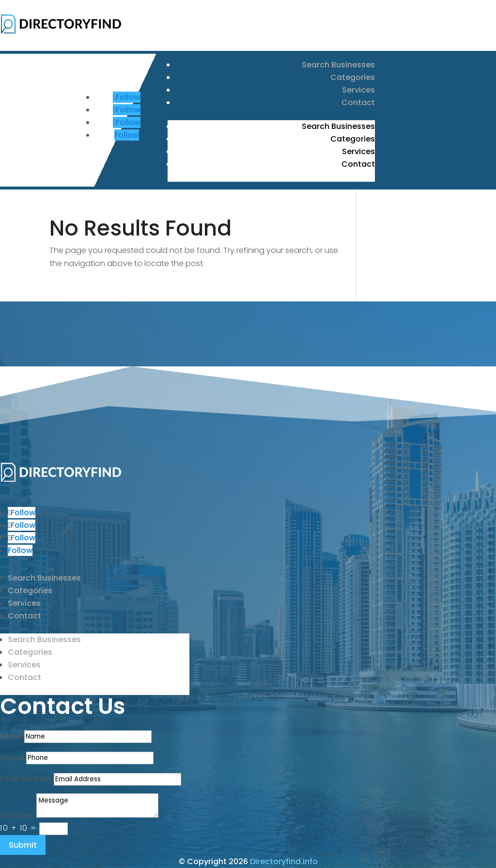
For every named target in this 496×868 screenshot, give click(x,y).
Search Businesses (338, 65)
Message (17, 815)
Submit (23, 845)
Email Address (26, 779)
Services (358, 90)
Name (11, 736)
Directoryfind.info (284, 861)
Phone (12, 757)
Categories (353, 77)
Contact (358, 103)
